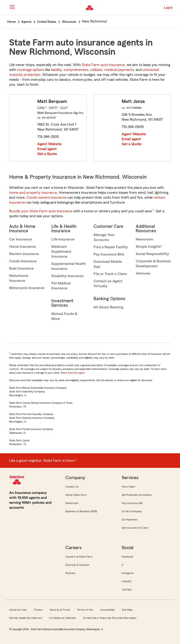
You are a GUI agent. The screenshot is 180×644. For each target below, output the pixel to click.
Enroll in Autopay (132, 511)
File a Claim (128, 487)
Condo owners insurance (46, 198)
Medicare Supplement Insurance (61, 252)
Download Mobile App (108, 264)
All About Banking (108, 307)
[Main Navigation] (12, 7)
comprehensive (76, 70)
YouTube (127, 590)
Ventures (143, 273)
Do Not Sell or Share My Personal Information (110, 618)
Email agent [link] (47, 149)
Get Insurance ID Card (135, 528)
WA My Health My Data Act (26, 618)
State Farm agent (76, 373)
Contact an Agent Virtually (108, 284)
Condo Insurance (23, 261)
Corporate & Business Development (153, 264)
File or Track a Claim (110, 274)
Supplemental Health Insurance (69, 266)
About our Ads (18, 610)
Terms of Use (85, 610)
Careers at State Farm (79, 557)
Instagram (128, 573)
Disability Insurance (67, 276)
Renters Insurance (24, 254)
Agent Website (49, 144)
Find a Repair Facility (111, 247)
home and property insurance (33, 193)
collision (96, 70)
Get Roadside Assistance (137, 495)
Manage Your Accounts (104, 237)
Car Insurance (21, 239)
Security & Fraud (60, 610)
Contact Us (72, 487)
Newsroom (144, 239)
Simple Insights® (149, 247)
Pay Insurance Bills (109, 254)
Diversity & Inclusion (77, 565)
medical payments (119, 70)
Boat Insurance (21, 268)
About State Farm (76, 495)
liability (56, 70)
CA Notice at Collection (62, 618)
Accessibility (107, 610)
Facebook (127, 557)
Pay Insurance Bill (132, 503)
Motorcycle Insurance (27, 288)
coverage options (31, 70)
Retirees (70, 573)
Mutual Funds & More (64, 316)
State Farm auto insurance (103, 65)
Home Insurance (22, 247)
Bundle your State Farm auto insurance (41, 211)
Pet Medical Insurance (61, 286)
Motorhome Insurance (19, 278)
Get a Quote (47, 154)
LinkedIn (127, 581)
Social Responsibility (152, 254)
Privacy (38, 610)
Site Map (127, 610)
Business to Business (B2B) (81, 511)
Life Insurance (63, 239)
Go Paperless (130, 520)
